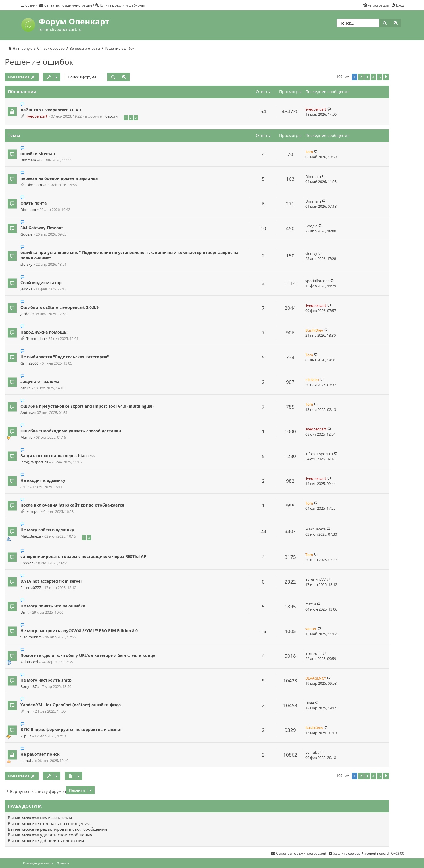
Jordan (26, 314)
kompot (33, 512)
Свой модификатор (41, 283)
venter (311, 629)
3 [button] (367, 77)
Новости (110, 116)
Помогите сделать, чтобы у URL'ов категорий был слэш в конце (88, 655)
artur (25, 487)
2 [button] (361, 77)
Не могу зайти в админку (47, 530)
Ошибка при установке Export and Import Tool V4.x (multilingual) (87, 406)
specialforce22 (317, 281)
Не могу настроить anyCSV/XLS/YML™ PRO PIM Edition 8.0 (79, 631)
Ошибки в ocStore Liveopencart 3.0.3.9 (59, 307)
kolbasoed (29, 662)
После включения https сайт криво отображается (72, 505)
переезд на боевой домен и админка (59, 178)
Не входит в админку (43, 480)
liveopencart (37, 116)
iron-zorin (314, 653)
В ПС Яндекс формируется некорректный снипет (71, 729)
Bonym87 (29, 687)
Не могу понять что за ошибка (53, 606)
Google (26, 234)
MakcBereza (31, 536)
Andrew (27, 413)
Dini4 (310, 703)
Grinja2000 (29, 363)
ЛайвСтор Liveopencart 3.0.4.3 (51, 110)
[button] (386, 77)
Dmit (25, 612)
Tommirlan (36, 339)
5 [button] (380, 77)
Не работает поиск (40, 754)
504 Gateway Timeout (42, 228)
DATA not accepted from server (51, 581)
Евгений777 (31, 588)
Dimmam (28, 160)
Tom (309, 152)
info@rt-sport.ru (34, 462)
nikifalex (312, 380)
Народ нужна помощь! (44, 332)
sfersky (26, 264)
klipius (26, 736)
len (29, 711)
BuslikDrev (314, 330)
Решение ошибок (39, 62)
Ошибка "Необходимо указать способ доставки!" (72, 431)
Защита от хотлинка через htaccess (58, 456)
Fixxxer (27, 563)
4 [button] (373, 77)
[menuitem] (67, 5)
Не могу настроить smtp (46, 680)
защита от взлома (40, 381)
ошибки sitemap (38, 154)
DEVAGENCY (316, 678)
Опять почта (34, 203)
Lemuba (27, 761)
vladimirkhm (31, 637)
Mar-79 (26, 437)
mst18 (311, 604)
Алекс (25, 388)
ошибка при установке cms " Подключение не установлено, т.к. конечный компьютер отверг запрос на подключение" (129, 255)
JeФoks (26, 289)
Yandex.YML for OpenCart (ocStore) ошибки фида (71, 705)
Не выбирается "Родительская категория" (65, 357)
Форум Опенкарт (74, 21)
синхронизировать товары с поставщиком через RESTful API (84, 556)
